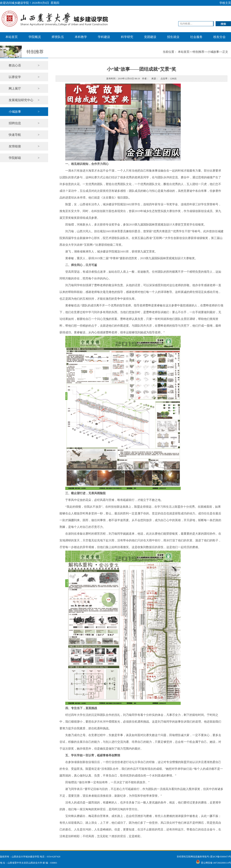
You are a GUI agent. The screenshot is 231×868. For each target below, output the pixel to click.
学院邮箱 (24, 158)
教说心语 (24, 65)
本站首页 (12, 37)
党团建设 (150, 37)
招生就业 (173, 37)
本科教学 (81, 37)
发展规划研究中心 (24, 100)
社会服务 (196, 37)
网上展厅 (24, 88)
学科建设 (104, 37)
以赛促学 (24, 77)
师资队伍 (58, 37)
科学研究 (127, 37)
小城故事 (24, 112)
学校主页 (225, 3)
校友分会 (219, 37)
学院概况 (35, 37)
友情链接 (24, 146)
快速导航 (24, 135)
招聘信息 (24, 123)
